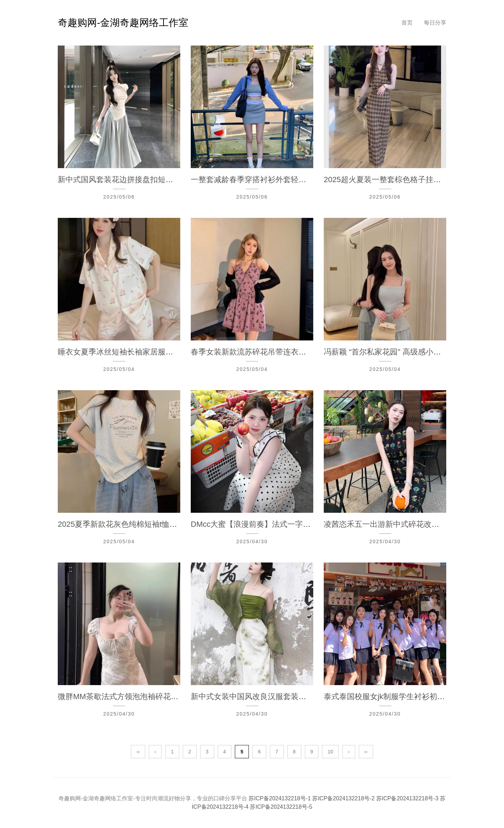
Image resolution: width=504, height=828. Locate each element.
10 (330, 752)
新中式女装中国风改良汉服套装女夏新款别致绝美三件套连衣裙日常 (306, 696)
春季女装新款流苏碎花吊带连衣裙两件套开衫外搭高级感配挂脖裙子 (306, 352)
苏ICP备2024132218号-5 (281, 807)
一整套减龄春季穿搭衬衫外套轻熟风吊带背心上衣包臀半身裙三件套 (306, 180)
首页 (407, 23)
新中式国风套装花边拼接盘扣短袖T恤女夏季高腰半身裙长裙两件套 (172, 180)
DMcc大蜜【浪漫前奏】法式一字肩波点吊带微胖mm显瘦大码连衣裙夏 (311, 524)
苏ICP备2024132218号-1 (280, 798)
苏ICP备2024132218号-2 (344, 798)
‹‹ (138, 752)
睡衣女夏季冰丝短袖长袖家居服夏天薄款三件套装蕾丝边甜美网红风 (173, 352)
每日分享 (435, 23)
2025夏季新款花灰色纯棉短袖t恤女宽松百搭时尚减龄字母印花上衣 (171, 524)
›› (366, 752)
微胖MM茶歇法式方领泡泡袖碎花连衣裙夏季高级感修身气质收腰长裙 (176, 696)
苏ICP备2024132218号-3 (408, 798)
